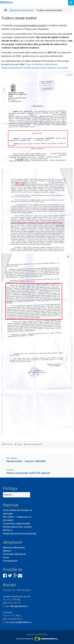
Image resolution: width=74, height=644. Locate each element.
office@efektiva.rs (19, 606)
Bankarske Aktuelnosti (22, 10)
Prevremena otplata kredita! (16, 524)
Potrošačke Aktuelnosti (14, 554)
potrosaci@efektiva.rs (21, 622)
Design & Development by (37, 639)
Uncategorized (10, 561)
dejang (19, 444)
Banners (7, 551)
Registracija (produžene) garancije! (20, 534)
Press (6, 558)
